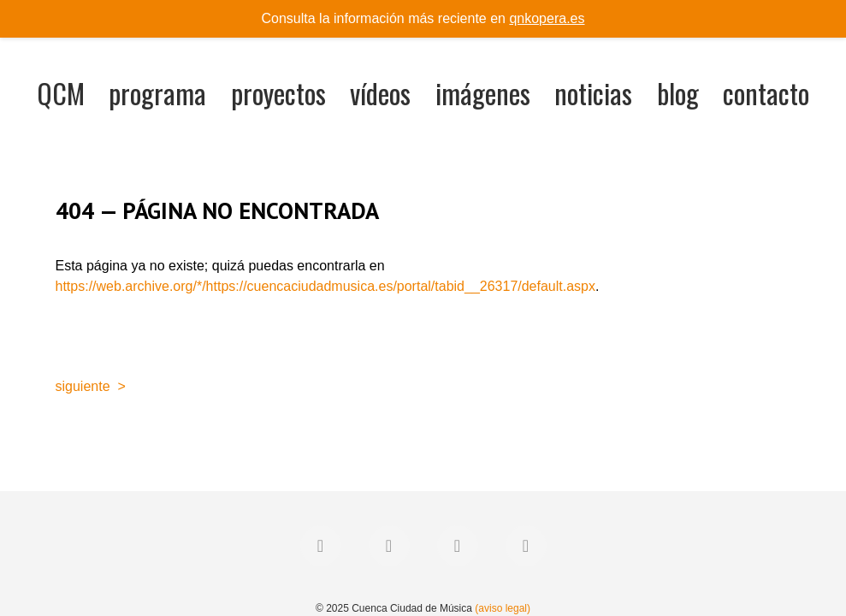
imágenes (483, 93)
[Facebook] (321, 546)
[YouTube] (526, 546)
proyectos (278, 93)
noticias (593, 93)
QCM (61, 93)
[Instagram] (458, 546)
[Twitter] (389, 546)
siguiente (83, 386)
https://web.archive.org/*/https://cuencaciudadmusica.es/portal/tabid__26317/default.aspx (326, 286)
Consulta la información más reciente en (423, 18)
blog (678, 93)
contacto (766, 93)
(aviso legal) (503, 608)
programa (157, 93)
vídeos (380, 93)
